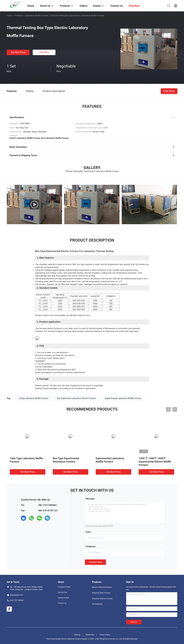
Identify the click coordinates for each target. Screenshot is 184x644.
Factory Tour (63, 592)
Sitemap (77, 635)
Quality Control (63, 598)
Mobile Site (90, 635)
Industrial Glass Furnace (101, 593)
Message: (90, 499)
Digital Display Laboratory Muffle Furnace (123, 398)
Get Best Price (18, 52)
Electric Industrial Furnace (102, 587)
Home (9, 16)
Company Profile (64, 587)
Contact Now (95, 562)
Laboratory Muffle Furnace (37, 16)
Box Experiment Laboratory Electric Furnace (76, 398)
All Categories (97, 604)
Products (19, 16)
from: (89, 532)
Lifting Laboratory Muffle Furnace (34, 398)
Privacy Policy (105, 635)
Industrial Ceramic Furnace (102, 599)
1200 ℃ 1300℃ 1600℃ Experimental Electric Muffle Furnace (155, 462)
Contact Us (62, 603)
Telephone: (91, 546)
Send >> (134, 622)
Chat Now (44, 52)
